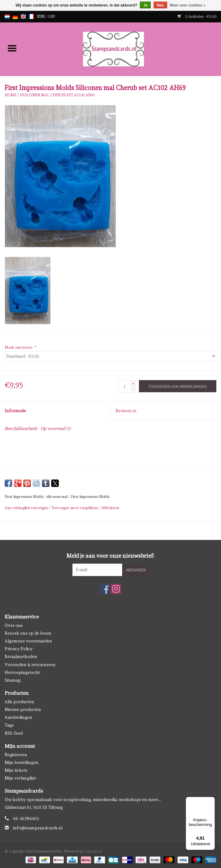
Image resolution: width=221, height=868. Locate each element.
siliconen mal (57, 497)
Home (11, 95)
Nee (160, 5)
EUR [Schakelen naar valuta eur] (41, 17)
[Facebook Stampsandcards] (105, 589)
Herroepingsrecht (22, 672)
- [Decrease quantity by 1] (133, 389)
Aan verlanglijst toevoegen (27, 508)
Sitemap (13, 680)
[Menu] (211, 801)
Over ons (14, 625)
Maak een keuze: (20, 347)
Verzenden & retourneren (30, 665)
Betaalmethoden (21, 656)
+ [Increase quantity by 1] (133, 384)
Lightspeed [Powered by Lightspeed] (93, 851)
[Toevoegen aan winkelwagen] (178, 386)
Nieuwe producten (23, 709)
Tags (9, 725)
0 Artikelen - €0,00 (197, 17)
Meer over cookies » (188, 5)
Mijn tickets (16, 770)
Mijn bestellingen (22, 762)
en (23, 17)
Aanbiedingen (18, 717)
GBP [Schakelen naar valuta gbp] (51, 17)
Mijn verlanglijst (20, 778)
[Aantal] (125, 386)
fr (31, 17)
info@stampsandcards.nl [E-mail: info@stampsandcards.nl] (38, 828)
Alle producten (19, 702)
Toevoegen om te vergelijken (75, 508)
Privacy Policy (19, 649)
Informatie (15, 411)
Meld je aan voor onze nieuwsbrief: (110, 556)
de (15, 17)
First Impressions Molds (24, 497)
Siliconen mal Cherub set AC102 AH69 (57, 95)
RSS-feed (14, 733)
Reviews (126, 411)
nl (7, 17)
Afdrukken (110, 508)
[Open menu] (12, 48)
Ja (145, 5)
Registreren (16, 755)
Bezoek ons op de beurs (28, 633)
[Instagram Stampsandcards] (116, 589)
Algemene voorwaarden (28, 641)
